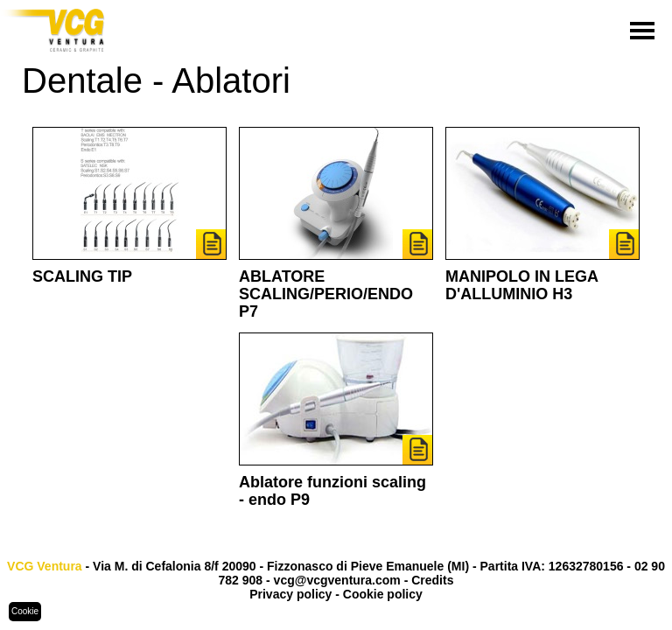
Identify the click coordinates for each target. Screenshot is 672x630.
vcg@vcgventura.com (337, 580)
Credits (432, 580)
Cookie (25, 611)
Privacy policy (290, 594)
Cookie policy (383, 594)
